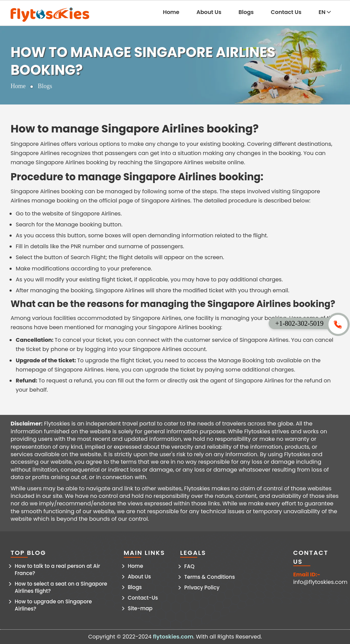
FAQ (189, 566)
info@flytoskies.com (320, 582)
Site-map (140, 608)
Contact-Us (143, 598)
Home (171, 12)
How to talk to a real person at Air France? (57, 570)
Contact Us (286, 12)
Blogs (246, 12)
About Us (209, 12)
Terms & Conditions (210, 577)
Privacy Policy (202, 587)
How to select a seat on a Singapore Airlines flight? (61, 587)
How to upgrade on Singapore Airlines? (53, 605)
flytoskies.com (173, 637)
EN (325, 12)
